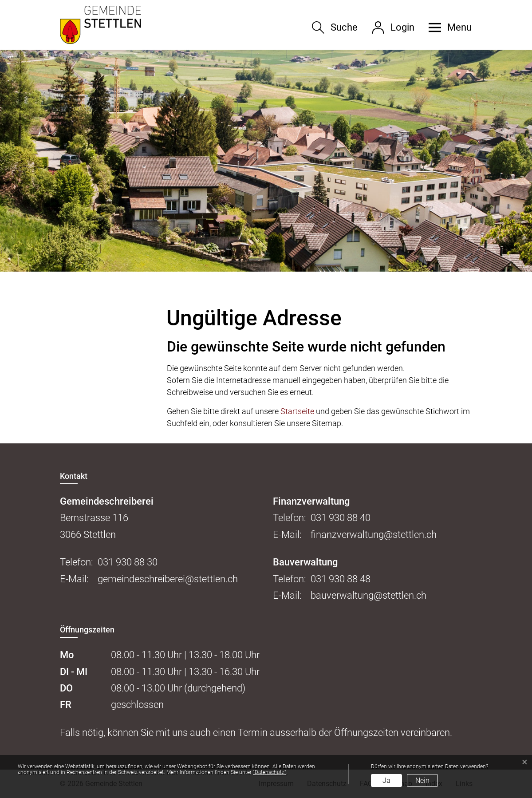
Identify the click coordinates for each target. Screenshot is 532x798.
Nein (422, 780)
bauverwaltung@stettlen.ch (368, 595)
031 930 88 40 (341, 518)
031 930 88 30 (128, 562)
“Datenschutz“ (270, 772)
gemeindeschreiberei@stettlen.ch (168, 579)
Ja (386, 780)
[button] (447, 28)
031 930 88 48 (341, 579)
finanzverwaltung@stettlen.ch (374, 535)
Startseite (297, 411)
